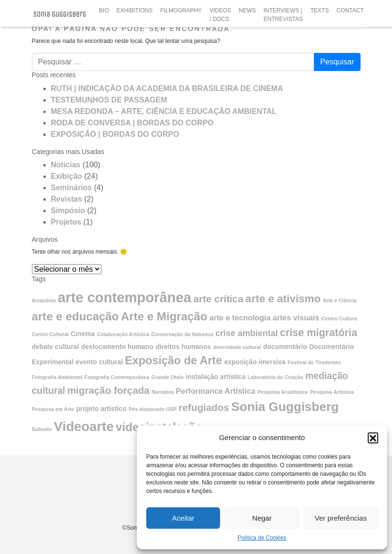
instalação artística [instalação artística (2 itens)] (216, 377)
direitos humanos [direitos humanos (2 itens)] (183, 347)
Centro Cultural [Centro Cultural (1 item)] (50, 334)
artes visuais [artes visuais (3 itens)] (296, 318)
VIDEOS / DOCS (220, 15)
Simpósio (68, 210)
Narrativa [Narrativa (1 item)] (162, 392)
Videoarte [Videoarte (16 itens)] (84, 426)
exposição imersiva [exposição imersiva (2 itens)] (255, 362)
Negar (262, 518)
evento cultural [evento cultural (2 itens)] (99, 362)
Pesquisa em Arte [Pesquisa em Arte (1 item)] (53, 409)
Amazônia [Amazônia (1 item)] (44, 300)
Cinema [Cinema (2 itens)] (83, 334)
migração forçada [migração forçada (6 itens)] (108, 390)
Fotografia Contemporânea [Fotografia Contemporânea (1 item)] (117, 377)
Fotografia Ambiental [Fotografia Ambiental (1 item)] (57, 377)
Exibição (67, 176)
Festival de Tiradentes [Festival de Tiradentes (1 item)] (314, 362)
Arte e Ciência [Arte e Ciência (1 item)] (340, 300)
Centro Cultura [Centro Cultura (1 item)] (339, 318)
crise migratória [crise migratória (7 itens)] (319, 333)
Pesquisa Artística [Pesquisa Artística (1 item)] (332, 392)
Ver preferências (341, 518)
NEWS (247, 10)
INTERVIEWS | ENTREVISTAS (283, 15)
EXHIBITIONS (135, 10)
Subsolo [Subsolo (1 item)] (42, 429)
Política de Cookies (262, 538)
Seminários (71, 188)
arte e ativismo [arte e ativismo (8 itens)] (283, 299)
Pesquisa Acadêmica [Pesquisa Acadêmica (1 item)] (283, 392)
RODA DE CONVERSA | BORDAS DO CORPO (132, 123)
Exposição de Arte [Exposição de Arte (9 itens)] (173, 360)
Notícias (66, 165)
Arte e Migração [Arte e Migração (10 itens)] (164, 316)
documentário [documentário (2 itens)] (285, 347)
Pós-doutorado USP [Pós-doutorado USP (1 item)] (153, 409)
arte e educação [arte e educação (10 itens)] (75, 316)
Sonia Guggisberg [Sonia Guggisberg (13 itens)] (285, 407)
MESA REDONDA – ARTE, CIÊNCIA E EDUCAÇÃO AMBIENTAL (164, 111)
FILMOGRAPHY (181, 10)
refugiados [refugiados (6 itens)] (204, 407)
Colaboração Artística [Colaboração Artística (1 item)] (123, 334)
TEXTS (320, 10)
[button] (373, 438)
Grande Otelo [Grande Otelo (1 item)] (168, 377)
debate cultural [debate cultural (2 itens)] (55, 347)
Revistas (67, 199)
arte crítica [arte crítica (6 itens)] (218, 299)
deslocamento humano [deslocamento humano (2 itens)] (117, 347)
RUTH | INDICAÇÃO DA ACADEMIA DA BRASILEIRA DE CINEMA (167, 88)
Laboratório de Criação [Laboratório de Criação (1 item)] (276, 377)
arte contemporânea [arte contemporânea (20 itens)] (124, 297)
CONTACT (350, 10)
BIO (104, 10)
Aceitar (183, 518)
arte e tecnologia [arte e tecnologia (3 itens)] (240, 318)
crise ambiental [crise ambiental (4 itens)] (246, 333)
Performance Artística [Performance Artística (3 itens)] (216, 391)
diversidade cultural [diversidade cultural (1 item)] (237, 347)
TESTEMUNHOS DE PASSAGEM (109, 100)
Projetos (66, 222)
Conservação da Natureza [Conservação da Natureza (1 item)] (182, 334)
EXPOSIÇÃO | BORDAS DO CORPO (115, 134)
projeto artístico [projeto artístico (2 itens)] (101, 409)
